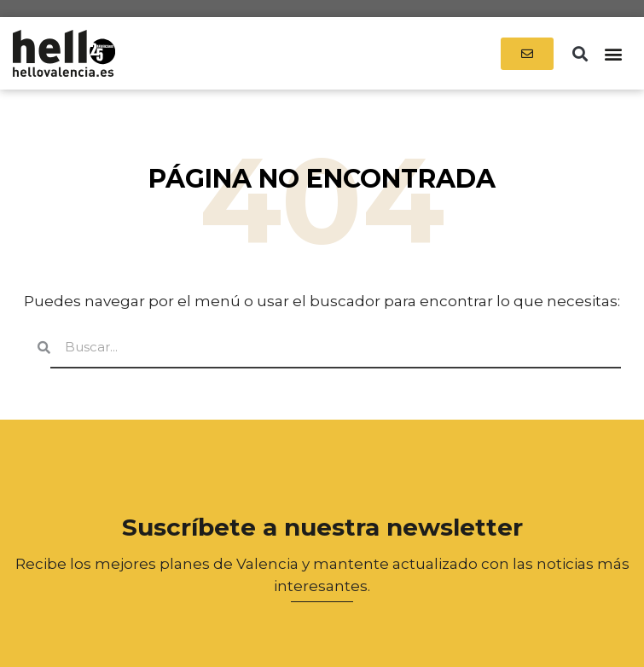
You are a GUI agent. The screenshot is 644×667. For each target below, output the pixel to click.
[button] (580, 53)
